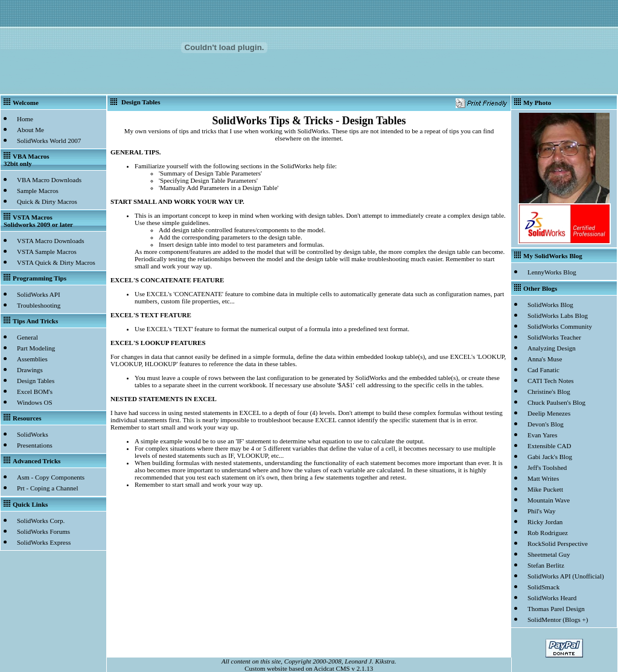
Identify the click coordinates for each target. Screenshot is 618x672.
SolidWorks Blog (550, 305)
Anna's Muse (545, 359)
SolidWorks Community (560, 326)
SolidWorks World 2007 (49, 141)
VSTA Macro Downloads (51, 241)
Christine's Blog (549, 391)
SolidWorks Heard (552, 598)
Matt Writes (543, 478)
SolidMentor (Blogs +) (558, 620)
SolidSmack (543, 587)
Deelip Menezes (549, 413)
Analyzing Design (552, 348)
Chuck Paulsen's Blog (556, 402)
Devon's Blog (546, 424)
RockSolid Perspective (558, 544)
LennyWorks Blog (552, 272)
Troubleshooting (39, 305)
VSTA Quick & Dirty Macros (56, 262)
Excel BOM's (35, 391)
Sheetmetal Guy (549, 554)
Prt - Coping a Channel (47, 488)
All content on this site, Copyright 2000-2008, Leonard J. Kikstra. (309, 661)
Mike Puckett (545, 489)
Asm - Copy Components (51, 477)
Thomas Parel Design (556, 609)
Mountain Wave (549, 500)
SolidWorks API (39, 294)
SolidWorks (33, 434)
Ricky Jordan (545, 522)
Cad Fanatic (543, 370)
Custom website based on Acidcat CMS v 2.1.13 (309, 668)
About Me (30, 130)
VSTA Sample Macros (47, 252)
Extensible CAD (549, 446)
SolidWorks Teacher (554, 337)
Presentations (35, 445)
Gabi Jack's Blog (550, 457)
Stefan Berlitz (546, 565)
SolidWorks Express (44, 542)
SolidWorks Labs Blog (558, 315)
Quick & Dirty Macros (47, 201)
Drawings (30, 370)
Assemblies (32, 359)
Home (25, 119)
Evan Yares (543, 435)
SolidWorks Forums (43, 531)
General (27, 337)
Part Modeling (36, 348)
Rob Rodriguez (548, 533)
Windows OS (35, 402)
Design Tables (36, 381)
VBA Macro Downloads (49, 180)
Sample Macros (38, 191)
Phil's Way (541, 511)
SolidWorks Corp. (41, 521)
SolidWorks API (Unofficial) (566, 576)
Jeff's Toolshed (547, 468)
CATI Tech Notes (551, 381)
